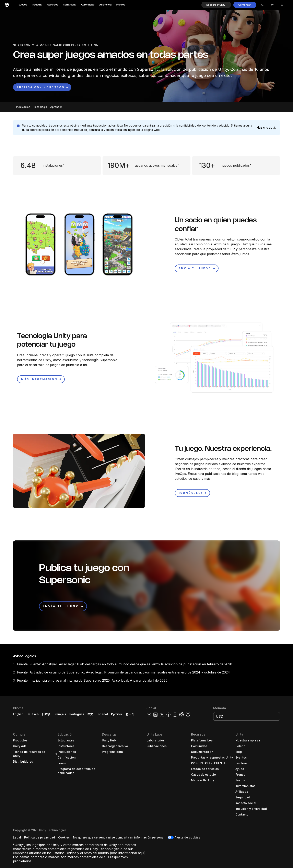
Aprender (56, 107)
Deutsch (33, 714)
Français (60, 714)
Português (77, 714)
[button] (216, 5)
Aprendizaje (88, 5)
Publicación (23, 107)
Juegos (23, 5)
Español (102, 714)
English (18, 714)
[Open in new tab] (55, 754)
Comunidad (70, 5)
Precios (121, 5)
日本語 (46, 714)
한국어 (130, 714)
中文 (90, 714)
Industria (37, 5)
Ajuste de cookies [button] (187, 837)
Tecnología (40, 107)
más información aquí (128, 853)
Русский (117, 714)
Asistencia (105, 5)
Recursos (53, 5)
